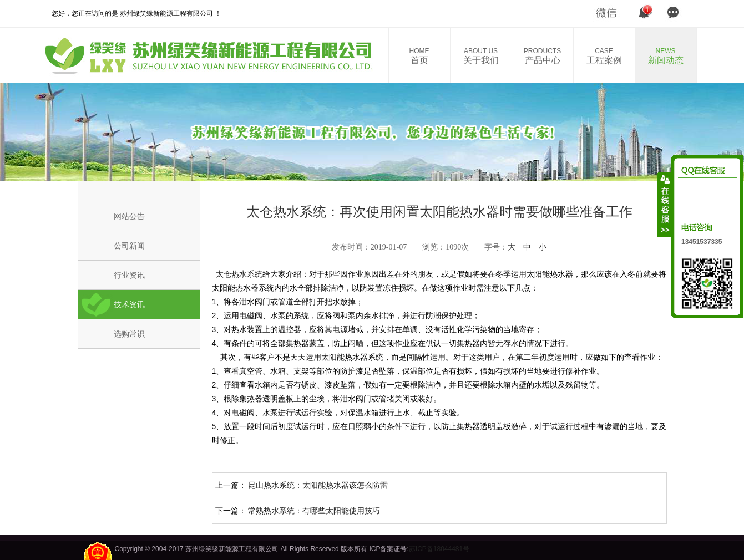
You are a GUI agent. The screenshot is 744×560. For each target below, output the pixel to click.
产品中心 (543, 56)
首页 (419, 56)
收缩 (665, 205)
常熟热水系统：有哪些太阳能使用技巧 (314, 511)
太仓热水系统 (237, 274)
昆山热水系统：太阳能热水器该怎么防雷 (318, 485)
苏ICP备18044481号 (439, 549)
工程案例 (604, 56)
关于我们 (481, 56)
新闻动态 (666, 56)
